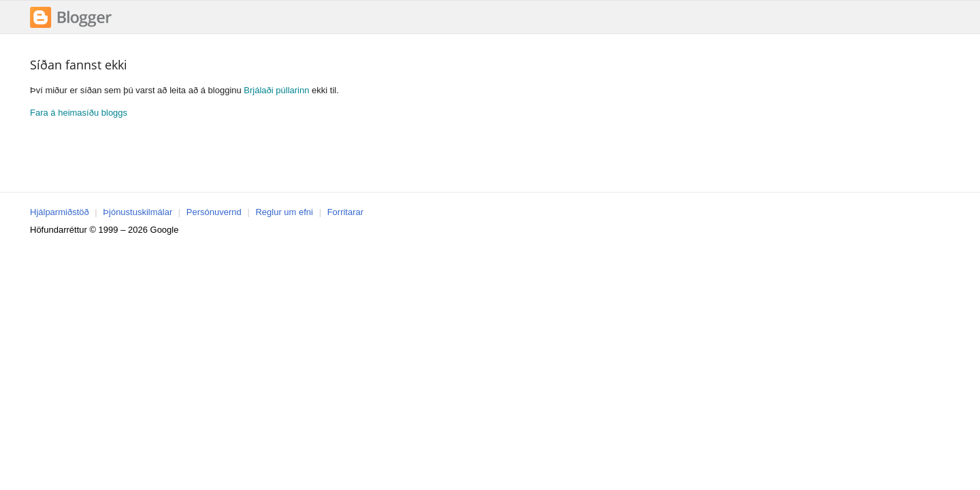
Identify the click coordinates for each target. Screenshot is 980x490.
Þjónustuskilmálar (137, 212)
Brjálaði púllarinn (276, 90)
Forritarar (345, 212)
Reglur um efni (284, 212)
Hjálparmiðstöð (60, 212)
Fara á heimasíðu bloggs (79, 113)
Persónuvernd (214, 212)
